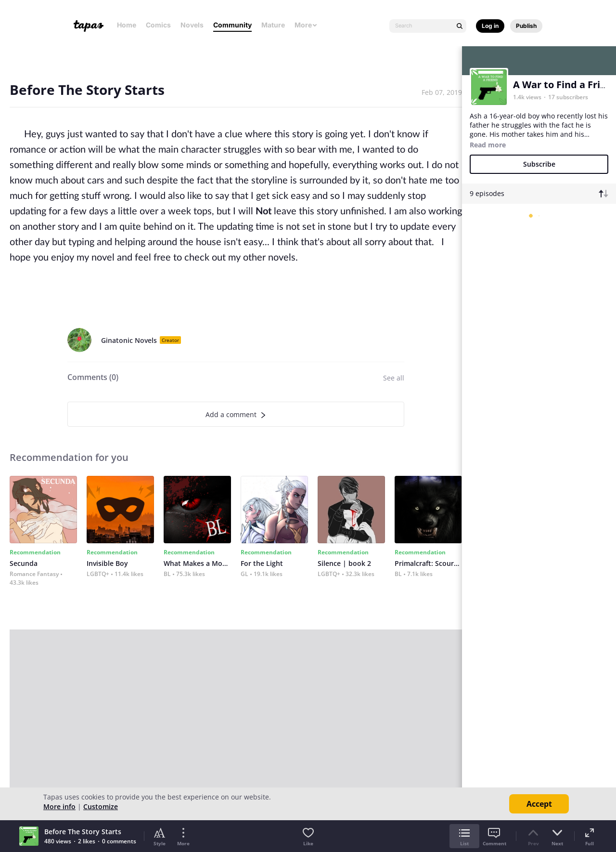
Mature (273, 25)
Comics (158, 25)
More (306, 25)
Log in (490, 26)
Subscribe (539, 164)
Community (232, 25)
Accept (539, 804)
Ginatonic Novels (129, 340)
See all (394, 378)
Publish (526, 26)
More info (59, 806)
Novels (192, 25)
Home (127, 25)
